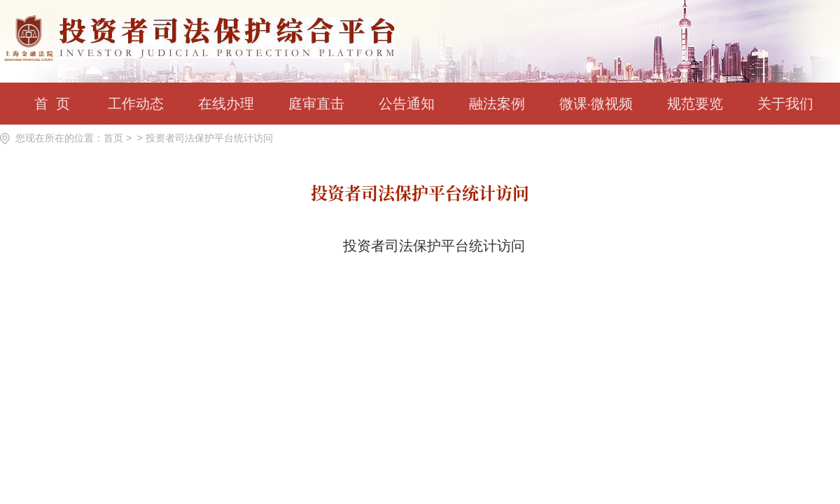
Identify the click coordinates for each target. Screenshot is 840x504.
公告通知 (407, 104)
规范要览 (695, 104)
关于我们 (785, 104)
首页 (113, 138)
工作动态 (136, 104)
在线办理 (226, 104)
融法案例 (497, 104)
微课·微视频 (596, 104)
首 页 (52, 104)
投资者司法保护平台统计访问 (209, 138)
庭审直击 (316, 104)
